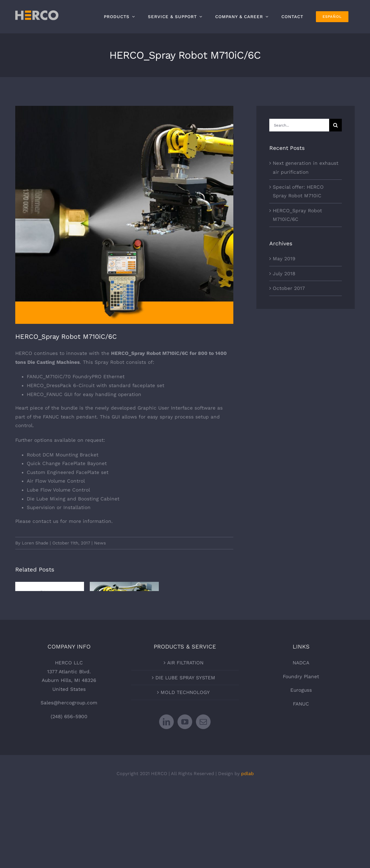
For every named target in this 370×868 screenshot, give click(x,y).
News (100, 543)
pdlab (247, 837)
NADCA (301, 726)
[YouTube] (185, 785)
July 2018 (284, 274)
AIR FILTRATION (185, 726)
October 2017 (289, 288)
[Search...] (299, 125)
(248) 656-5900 (69, 779)
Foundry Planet (301, 739)
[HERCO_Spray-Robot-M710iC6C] (124, 215)
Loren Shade (35, 543)
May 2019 (284, 259)
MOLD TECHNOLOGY (185, 755)
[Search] (335, 125)
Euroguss (301, 753)
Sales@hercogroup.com (69, 766)
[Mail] (203, 785)
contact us (45, 521)
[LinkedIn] (166, 785)
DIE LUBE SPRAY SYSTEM (185, 741)
